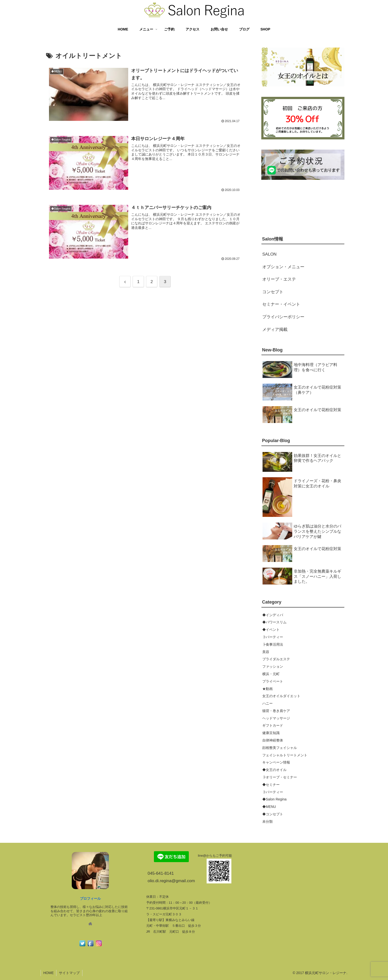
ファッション (273, 666)
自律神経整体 (273, 740)
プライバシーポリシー (283, 317)
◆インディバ (273, 615)
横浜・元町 (271, 674)
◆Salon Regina (274, 799)
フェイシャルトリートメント (285, 755)
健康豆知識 (271, 733)
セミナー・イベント (281, 304)
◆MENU (269, 807)
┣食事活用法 (273, 644)
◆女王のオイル (274, 770)
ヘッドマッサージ (276, 718)
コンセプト (273, 292)
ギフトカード (273, 725)
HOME (48, 973)
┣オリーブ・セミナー (280, 777)
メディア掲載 (275, 330)
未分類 (267, 821)
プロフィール (90, 899)
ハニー (267, 703)
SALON (269, 254)
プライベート (273, 681)
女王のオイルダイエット (281, 696)
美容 (266, 652)
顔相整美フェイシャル (280, 748)
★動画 (267, 689)
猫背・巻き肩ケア (276, 711)
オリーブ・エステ (279, 279)
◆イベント (271, 630)
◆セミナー (271, 785)
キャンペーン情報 (276, 762)
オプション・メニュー (283, 267)
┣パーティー (273, 637)
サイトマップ (69, 973)
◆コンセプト (273, 814)
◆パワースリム (274, 622)
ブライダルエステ (276, 659)
